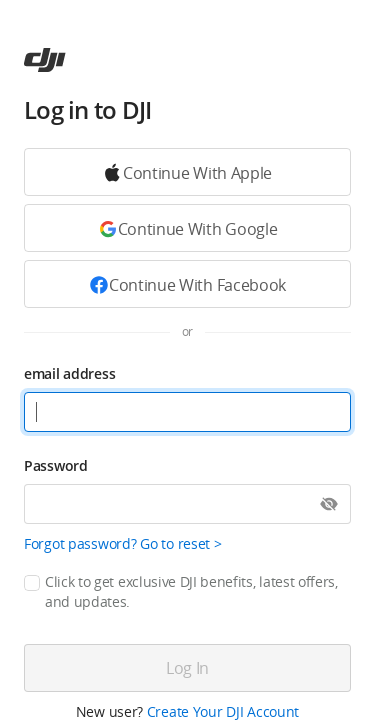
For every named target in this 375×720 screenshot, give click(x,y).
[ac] (45, 60)
